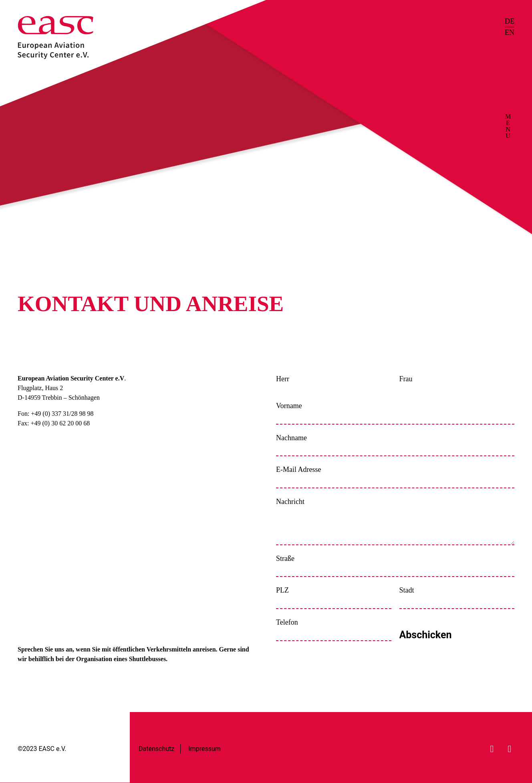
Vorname (289, 406)
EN (510, 32)
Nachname (291, 438)
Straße (285, 558)
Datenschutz (156, 749)
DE (510, 21)
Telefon (287, 622)
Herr (283, 379)
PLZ (282, 590)
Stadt (407, 590)
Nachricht (290, 502)
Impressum (205, 749)
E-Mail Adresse (298, 469)
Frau (406, 379)
